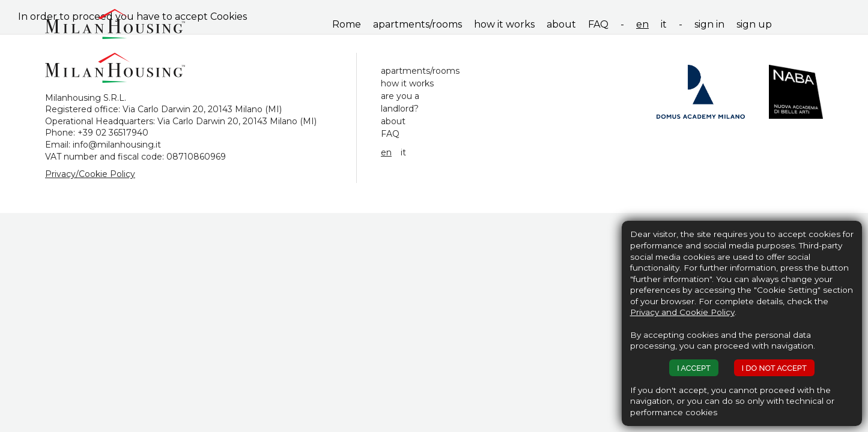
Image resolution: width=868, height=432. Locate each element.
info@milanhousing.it (117, 145)
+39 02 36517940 (113, 133)
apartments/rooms (417, 24)
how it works (504, 24)
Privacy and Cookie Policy (682, 312)
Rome (347, 24)
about (561, 24)
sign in (709, 24)
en (642, 24)
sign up (754, 24)
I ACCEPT (694, 368)
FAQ (598, 24)
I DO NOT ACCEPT (774, 368)
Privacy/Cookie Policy (90, 174)
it (664, 24)
